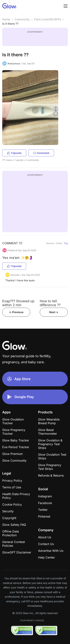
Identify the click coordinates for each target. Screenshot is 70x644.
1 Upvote (14, 153)
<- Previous (16, 312)
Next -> (54, 312)
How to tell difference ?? (50, 303)
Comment (41, 153)
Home (6, 19)
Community (22, 19)
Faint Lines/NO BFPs (48, 19)
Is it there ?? (10, 24)
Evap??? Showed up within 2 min (18, 303)
